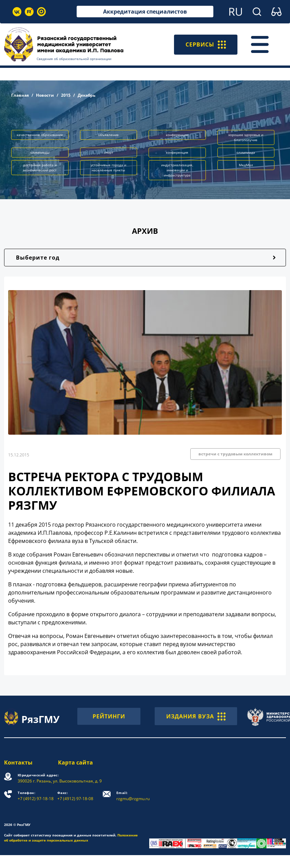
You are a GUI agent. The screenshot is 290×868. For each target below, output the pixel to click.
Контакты (18, 762)
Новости (45, 95)
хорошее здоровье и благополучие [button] (246, 137)
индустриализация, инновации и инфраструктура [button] (177, 170)
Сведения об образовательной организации (74, 59)
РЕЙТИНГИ (109, 716)
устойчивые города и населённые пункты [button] (108, 167)
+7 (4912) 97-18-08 (75, 796)
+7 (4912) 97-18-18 (36, 796)
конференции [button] (177, 135)
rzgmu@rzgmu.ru (133, 796)
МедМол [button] (246, 165)
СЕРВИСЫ (206, 44)
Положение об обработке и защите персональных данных (71, 838)
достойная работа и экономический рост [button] (40, 167)
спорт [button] (109, 152)
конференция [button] (177, 152)
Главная (20, 95)
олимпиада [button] (246, 152)
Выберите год (38, 258)
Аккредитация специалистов (145, 12)
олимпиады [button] (40, 152)
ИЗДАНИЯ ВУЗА (196, 716)
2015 (66, 95)
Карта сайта (75, 762)
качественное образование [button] (40, 135)
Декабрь (86, 95)
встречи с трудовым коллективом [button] (235, 454)
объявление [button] (108, 135)
